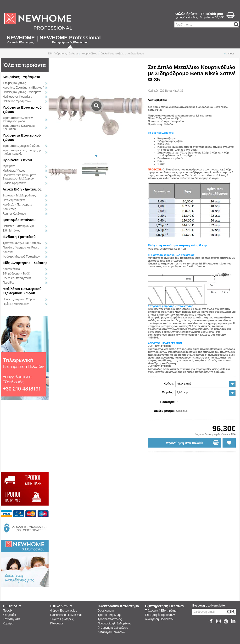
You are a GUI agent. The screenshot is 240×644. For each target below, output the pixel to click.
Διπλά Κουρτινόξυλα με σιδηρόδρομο (122, 53)
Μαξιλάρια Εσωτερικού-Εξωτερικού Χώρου (23, 291)
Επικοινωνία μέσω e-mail (66, 615)
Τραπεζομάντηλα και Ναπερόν (22, 243)
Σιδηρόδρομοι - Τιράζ (16, 274)
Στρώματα (9, 166)
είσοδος (193, 17)
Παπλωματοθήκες (14, 200)
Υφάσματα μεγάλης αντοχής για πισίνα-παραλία (22, 152)
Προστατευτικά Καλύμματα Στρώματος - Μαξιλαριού (20, 177)
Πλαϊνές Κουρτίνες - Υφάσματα (22, 92)
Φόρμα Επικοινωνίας (64, 611)
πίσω (231, 53)
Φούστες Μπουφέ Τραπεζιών (21, 257)
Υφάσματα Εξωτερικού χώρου (22, 146)
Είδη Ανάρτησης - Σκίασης (63, 53)
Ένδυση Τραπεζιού (19, 237)
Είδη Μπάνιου (11, 231)
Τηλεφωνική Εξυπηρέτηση (162, 611)
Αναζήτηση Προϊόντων (159, 619)
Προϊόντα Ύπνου (17, 160)
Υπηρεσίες (10, 615)
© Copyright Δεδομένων (113, 628)
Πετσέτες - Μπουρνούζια (18, 226)
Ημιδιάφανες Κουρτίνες (17, 97)
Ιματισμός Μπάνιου (19, 220)
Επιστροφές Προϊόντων (160, 615)
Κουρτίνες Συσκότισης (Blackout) (23, 88)
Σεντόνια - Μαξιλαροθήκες (19, 195)
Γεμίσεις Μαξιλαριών (16, 304)
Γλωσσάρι (57, 623)
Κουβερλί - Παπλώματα (17, 205)
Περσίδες (8, 283)
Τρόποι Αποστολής (110, 619)
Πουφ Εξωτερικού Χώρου (19, 299)
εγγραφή (180, 17)
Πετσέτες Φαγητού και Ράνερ (21, 248)
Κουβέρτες (9, 209)
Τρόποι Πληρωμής (109, 615)
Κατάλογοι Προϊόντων (111, 632)
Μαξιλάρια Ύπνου (14, 171)
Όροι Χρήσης (106, 611)
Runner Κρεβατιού (14, 214)
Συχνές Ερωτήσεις (62, 619)
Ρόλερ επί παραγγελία (17, 278)
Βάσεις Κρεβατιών (14, 183)
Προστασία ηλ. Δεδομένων (114, 623)
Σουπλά (8, 252)
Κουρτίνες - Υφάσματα (21, 77)
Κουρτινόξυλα (89, 53)
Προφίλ (8, 611)
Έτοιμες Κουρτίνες (14, 83)
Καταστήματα (11, 619)
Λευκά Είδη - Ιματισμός (22, 189)
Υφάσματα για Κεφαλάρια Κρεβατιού (19, 127)
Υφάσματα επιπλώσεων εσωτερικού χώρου (18, 120)
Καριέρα (8, 623)
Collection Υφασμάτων (17, 101)
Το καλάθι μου (212, 14)
